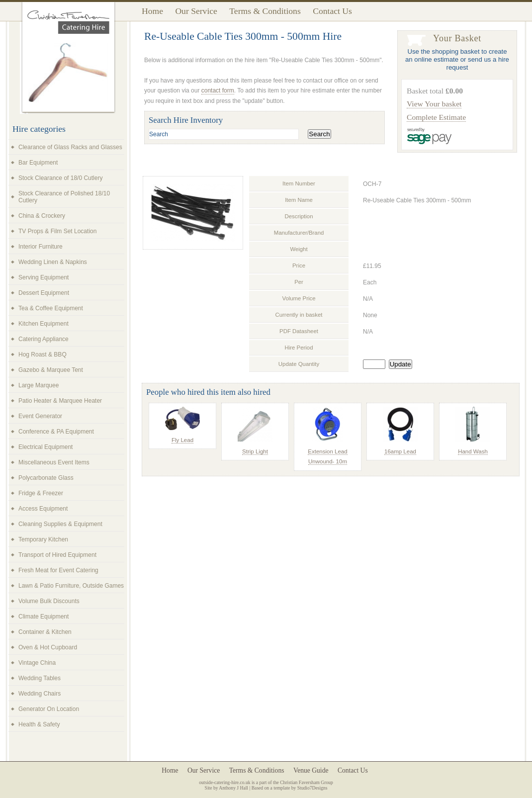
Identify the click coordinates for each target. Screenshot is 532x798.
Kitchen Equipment (44, 324)
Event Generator (40, 416)
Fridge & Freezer (41, 493)
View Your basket (434, 104)
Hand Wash (473, 451)
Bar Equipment (38, 163)
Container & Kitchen (45, 632)
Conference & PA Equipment (56, 432)
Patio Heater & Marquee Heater (60, 401)
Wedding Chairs (40, 694)
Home (152, 11)
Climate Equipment (44, 617)
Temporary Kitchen (43, 539)
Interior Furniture (41, 247)
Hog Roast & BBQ (43, 355)
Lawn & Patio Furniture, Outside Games (71, 586)
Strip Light (255, 451)
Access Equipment (43, 509)
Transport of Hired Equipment (57, 555)
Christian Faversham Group (307, 782)
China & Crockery (42, 216)
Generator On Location (49, 709)
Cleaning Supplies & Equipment (60, 524)
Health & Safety (39, 724)
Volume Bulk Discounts (49, 601)
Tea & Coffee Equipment (51, 308)
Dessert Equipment (44, 293)
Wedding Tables (40, 678)
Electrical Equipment (45, 447)
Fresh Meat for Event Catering (58, 570)
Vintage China (37, 663)
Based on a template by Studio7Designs (290, 788)
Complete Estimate (436, 117)
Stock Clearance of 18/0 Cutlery (60, 178)
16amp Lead (400, 451)
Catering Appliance (44, 339)
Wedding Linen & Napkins (53, 262)
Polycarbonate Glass (46, 478)
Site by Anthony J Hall (226, 788)
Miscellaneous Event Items (54, 462)
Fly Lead (182, 440)
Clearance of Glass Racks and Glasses (70, 147)
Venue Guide (311, 770)
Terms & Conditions (265, 11)
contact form (218, 90)
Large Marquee (39, 385)
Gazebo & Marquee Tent (51, 370)
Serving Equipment (44, 277)
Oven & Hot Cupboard (48, 647)
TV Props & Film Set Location (57, 231)
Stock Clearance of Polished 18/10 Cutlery (64, 197)
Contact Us (332, 11)
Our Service (196, 11)
